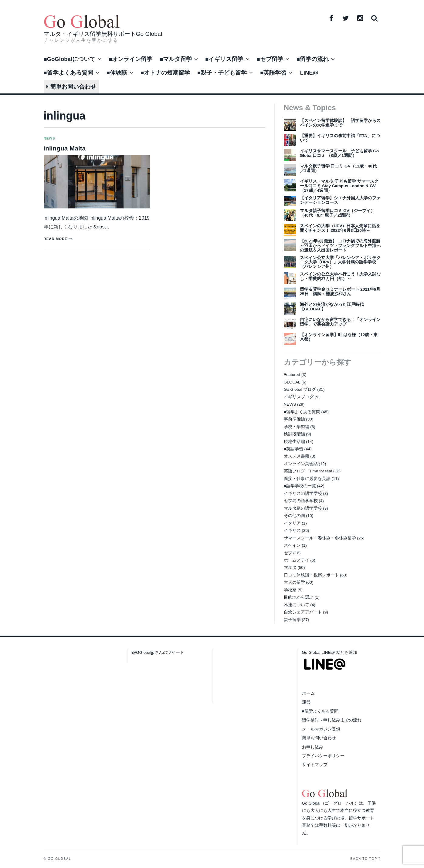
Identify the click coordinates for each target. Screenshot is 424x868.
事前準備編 (294, 419)
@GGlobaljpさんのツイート (158, 652)
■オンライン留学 (131, 59)
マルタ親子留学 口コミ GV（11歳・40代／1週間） (338, 168)
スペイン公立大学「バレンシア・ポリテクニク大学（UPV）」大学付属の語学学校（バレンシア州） (340, 262)
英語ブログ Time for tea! (308, 471)
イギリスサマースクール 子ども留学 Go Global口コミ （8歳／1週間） (339, 153)
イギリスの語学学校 (303, 493)
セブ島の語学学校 (301, 501)
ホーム (308, 693)
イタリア (292, 523)
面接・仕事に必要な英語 (307, 479)
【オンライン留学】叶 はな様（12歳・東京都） (339, 337)
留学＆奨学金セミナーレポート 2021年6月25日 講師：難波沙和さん (340, 292)
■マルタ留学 (176, 59)
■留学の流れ (313, 59)
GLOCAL (292, 382)
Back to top (364, 859)
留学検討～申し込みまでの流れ (332, 720)
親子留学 (292, 620)
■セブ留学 (270, 59)
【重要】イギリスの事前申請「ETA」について (340, 138)
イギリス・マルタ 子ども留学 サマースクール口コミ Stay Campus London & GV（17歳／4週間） (339, 186)
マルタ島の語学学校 (303, 508)
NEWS (49, 138)
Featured (292, 375)
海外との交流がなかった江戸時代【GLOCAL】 (332, 307)
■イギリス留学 (224, 59)
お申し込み (313, 747)
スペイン (292, 545)
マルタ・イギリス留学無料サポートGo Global (103, 34)
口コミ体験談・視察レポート (311, 575)
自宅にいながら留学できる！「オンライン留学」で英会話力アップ (340, 322)
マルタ (290, 567)
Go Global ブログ (300, 389)
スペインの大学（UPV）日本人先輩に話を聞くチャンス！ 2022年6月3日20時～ (340, 228)
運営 (306, 702)
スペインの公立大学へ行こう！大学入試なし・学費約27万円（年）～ (340, 276)
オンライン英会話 (301, 464)
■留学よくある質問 (68, 73)
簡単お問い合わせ (71, 87)
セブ (288, 553)
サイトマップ (315, 765)
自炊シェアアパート (303, 612)
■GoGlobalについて (70, 59)
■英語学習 (273, 73)
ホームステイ (297, 560)
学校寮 (290, 590)
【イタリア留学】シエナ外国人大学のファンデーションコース (340, 200)
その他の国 (294, 516)
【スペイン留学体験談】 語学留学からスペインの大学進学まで (340, 123)
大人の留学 (294, 582)
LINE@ (309, 73)
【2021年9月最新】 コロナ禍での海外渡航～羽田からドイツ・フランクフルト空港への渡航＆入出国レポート (340, 246)
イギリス (292, 530)
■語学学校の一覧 (300, 486)
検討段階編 (294, 434)
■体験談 (117, 73)
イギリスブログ (299, 397)
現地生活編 (294, 442)
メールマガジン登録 (321, 729)
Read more (56, 239)
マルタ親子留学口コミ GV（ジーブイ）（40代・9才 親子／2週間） (337, 213)
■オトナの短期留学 (165, 73)
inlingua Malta (65, 148)
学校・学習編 (297, 427)
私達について (297, 605)
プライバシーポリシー (323, 756)
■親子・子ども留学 (222, 73)
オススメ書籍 (297, 456)
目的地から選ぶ (299, 597)
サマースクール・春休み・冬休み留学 (320, 538)
